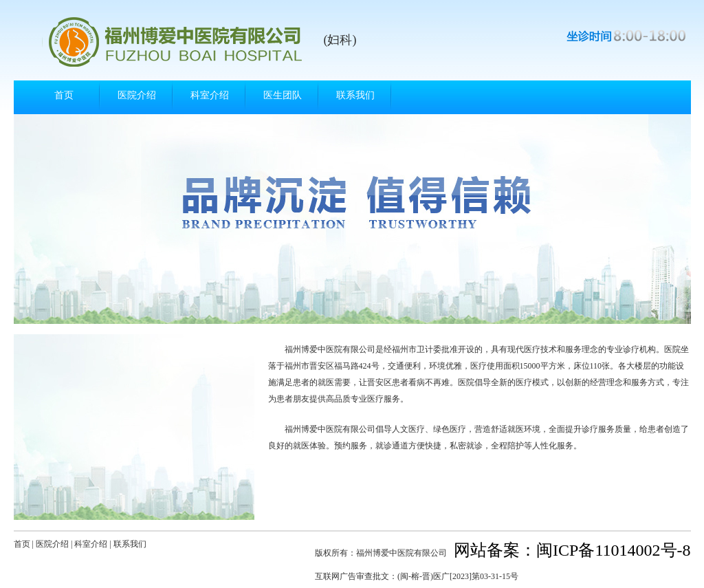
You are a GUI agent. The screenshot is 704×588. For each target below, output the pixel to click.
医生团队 (283, 95)
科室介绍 (210, 95)
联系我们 (355, 95)
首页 (64, 95)
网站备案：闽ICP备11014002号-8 (572, 550)
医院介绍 (137, 95)
